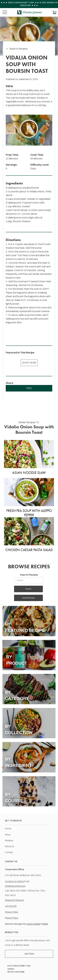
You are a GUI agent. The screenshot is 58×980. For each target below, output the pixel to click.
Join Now (29, 954)
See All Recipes (28, 598)
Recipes (9, 840)
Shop (8, 835)
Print (29, 388)
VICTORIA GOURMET (18, 966)
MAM (45, 924)
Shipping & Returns (14, 900)
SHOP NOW (29, 363)
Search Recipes (29, 575)
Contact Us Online (14, 881)
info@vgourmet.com (15, 886)
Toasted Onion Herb (33, 203)
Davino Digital (33, 924)
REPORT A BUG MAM (16, 972)
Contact (9, 852)
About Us (10, 846)
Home (8, 829)
